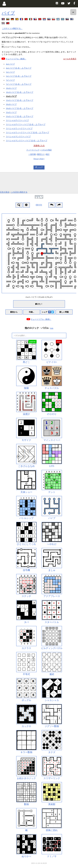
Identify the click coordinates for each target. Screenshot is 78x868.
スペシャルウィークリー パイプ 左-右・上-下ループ (27, 132)
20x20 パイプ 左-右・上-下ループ (20, 108)
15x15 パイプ (11, 96)
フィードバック (33, 150)
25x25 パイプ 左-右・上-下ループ (20, 116)
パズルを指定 (46, 150)
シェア (40, 167)
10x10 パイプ (11, 88)
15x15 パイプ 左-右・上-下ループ (20, 100)
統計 (48, 154)
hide (52, 328)
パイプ (8, 13)
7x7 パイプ (10, 80)
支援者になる (39, 146)
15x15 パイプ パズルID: (39, 297)
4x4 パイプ (10, 64)
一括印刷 (32, 154)
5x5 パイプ (10, 72)
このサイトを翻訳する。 (12, 28)
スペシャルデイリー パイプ (17, 120)
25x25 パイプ (11, 112)
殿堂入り (41, 154)
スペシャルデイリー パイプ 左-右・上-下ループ (26, 124)
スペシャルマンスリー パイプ (18, 136)
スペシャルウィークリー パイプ (19, 128)
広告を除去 (5, 192)
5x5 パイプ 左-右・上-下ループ (19, 76)
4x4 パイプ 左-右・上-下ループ (19, 68)
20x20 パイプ (11, 104)
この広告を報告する (19, 192)
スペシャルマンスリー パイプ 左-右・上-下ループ (27, 140)
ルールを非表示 (70, 59)
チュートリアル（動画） (16, 59)
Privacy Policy (39, 159)
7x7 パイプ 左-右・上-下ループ (19, 84)
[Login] (4, 4)
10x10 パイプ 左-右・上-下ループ (20, 92)
